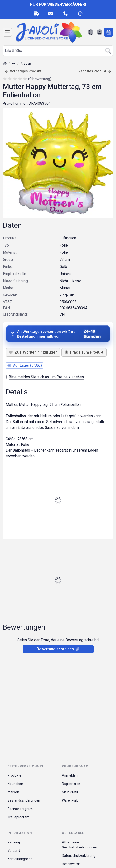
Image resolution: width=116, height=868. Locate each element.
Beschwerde (71, 864)
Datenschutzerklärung (79, 856)
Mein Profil (70, 792)
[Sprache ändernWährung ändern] (91, 32)
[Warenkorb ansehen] (109, 32)
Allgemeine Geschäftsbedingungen (79, 845)
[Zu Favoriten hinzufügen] (33, 352)
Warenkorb (70, 800)
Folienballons (14, 64)
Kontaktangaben (20, 859)
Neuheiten (15, 784)
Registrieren (71, 784)
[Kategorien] (7, 32)
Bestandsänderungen (24, 800)
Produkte (14, 775)
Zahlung (14, 842)
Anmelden (70, 775)
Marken (13, 792)
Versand (14, 851)
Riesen (26, 64)
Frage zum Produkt (84, 352)
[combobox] (58, 51)
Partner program (20, 809)
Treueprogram (19, 817)
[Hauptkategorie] (5, 64)
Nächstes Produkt (95, 71)
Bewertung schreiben (58, 649)
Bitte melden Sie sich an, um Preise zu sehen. (45, 377)
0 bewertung (40, 79)
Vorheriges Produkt (23, 71)
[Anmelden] (100, 32)
